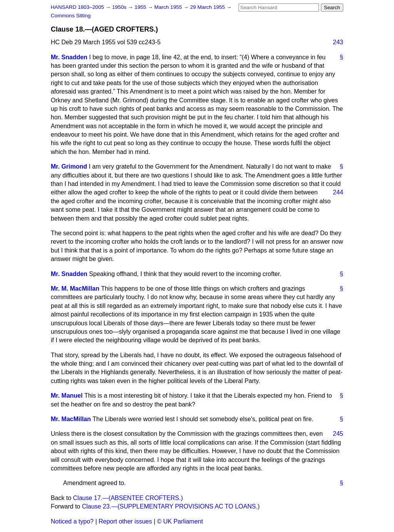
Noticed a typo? (72, 521)
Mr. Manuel (67, 396)
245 (338, 434)
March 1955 (169, 7)
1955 (141, 7)
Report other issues (125, 521)
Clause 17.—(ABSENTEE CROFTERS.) (128, 498)
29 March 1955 (208, 7)
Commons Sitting (71, 16)
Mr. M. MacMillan (75, 289)
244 (338, 192)
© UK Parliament (180, 521)
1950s (120, 7)
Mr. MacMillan (71, 419)
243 (338, 42)
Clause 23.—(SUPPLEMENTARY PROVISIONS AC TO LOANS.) (171, 506)
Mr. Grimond (69, 166)
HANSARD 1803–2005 (77, 7)
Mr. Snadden (69, 57)
